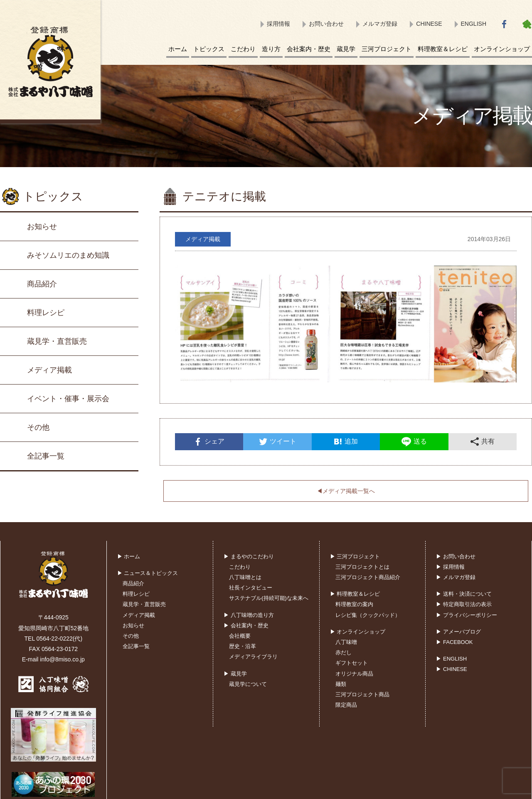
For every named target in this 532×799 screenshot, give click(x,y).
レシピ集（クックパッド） (368, 615)
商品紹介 (42, 284)
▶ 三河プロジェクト (355, 556)
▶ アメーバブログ (458, 632)
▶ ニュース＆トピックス (148, 573)
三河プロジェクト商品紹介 (368, 577)
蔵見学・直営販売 (57, 341)
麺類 (341, 684)
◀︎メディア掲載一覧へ (346, 491)
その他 (38, 427)
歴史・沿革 (243, 646)
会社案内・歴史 (309, 49)
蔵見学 (346, 49)
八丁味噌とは (245, 577)
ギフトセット (352, 663)
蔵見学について (248, 684)
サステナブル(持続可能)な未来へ (269, 598)
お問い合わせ (326, 24)
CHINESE (429, 24)
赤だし (344, 652)
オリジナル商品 (354, 674)
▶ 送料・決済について (464, 594)
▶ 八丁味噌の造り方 (249, 615)
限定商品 (346, 705)
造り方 (271, 49)
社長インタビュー (251, 588)
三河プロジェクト (387, 49)
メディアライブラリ (253, 657)
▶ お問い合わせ (456, 556)
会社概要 (240, 636)
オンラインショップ (502, 49)
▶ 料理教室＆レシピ (355, 594)
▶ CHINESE (451, 669)
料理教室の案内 (354, 604)
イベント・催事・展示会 (68, 399)
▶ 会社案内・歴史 (246, 625)
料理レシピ (46, 313)
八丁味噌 (346, 642)
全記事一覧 (46, 456)
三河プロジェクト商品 (362, 694)
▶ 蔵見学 (235, 674)
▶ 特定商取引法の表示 (464, 604)
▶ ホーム (129, 556)
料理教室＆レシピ (443, 49)
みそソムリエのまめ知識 (68, 255)
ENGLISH (474, 24)
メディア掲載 (49, 370)
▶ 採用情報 (450, 567)
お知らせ (42, 227)
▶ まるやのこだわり (249, 556)
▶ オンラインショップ (358, 632)
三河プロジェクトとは (362, 567)
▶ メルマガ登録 (456, 577)
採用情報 (278, 24)
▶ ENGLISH (451, 659)
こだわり (243, 49)
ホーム (178, 49)
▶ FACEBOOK (454, 642)
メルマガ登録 (380, 24)
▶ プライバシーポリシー (467, 615)
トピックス (209, 49)
